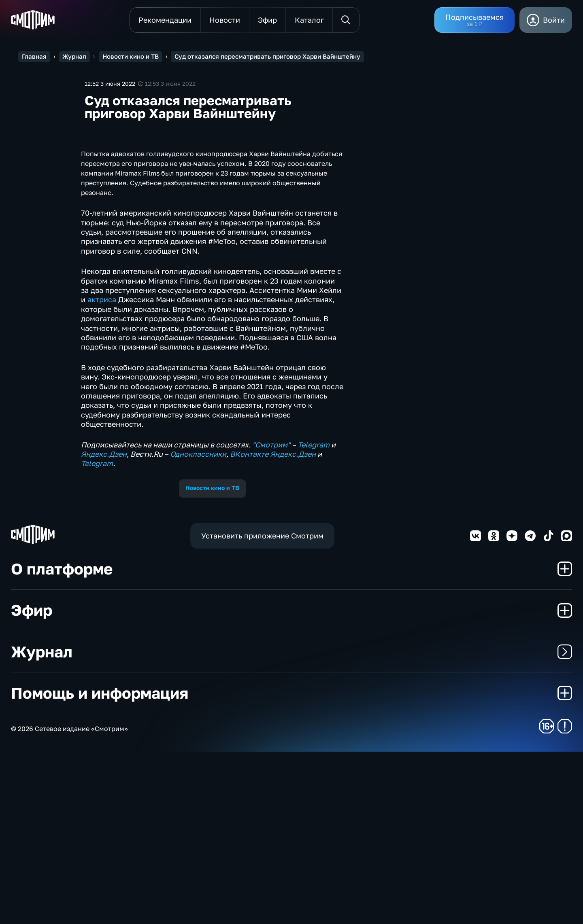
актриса (102, 472)
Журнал (291, 824)
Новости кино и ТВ (212, 660)
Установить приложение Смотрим (262, 708)
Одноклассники (198, 626)
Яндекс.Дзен (104, 626)
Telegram (314, 617)
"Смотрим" (271, 617)
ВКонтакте (249, 626)
